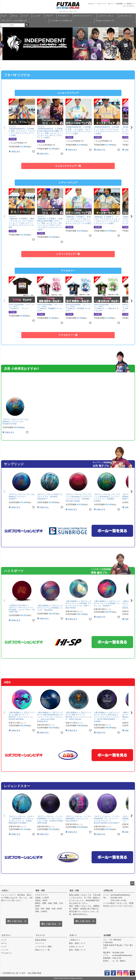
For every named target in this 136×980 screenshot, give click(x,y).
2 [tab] (63, 63)
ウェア (4, 16)
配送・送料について (77, 943)
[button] (4, 128)
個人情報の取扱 (35, 973)
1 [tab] (61, 63)
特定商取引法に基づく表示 (14, 973)
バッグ (25, 16)
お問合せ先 (108, 890)
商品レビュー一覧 (42, 950)
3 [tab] (65, 63)
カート (111, 4)
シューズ (37, 16)
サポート (73, 935)
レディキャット (125, 16)
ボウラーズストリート (83, 16)
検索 (27, 25)
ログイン (92, 4)
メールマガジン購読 (43, 947)
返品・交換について (77, 950)
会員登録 (120, 4)
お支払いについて (76, 947)
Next (133, 46)
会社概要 (107, 935)
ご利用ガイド (130, 4)
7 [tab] (72, 63)
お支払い (5, 890)
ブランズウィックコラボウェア (14, 21)
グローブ (49, 16)
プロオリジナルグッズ (105, 21)
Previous (3, 46)
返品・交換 (74, 890)
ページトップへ (132, 883)
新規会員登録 (41, 940)
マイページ (102, 4)
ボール (15, 16)
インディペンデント (106, 16)
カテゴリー (6, 935)
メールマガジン (129, 6)
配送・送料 (40, 890)
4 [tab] (66, 63)
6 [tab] (70, 63)
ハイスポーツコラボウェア (61, 21)
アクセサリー (63, 16)
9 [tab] (76, 63)
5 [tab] (68, 63)
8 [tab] (74, 63)
